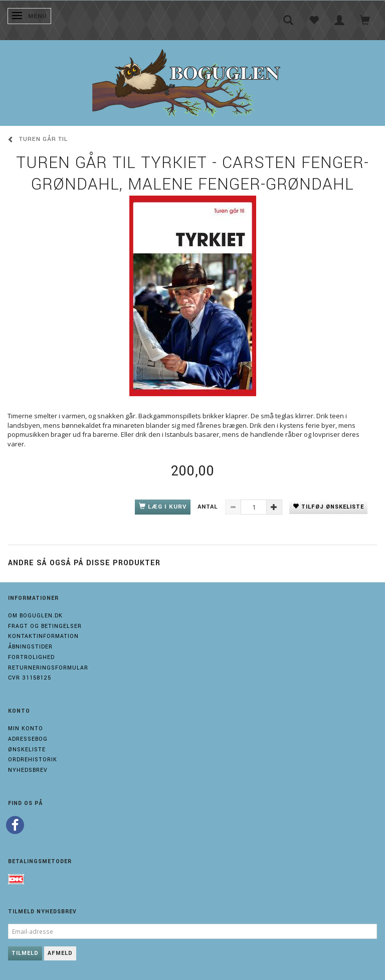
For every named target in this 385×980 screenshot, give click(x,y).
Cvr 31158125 (30, 678)
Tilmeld (25, 953)
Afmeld (60, 953)
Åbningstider (30, 647)
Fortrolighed (31, 657)
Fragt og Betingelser (45, 626)
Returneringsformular (48, 668)
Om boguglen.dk (35, 616)
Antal (209, 507)
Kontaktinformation (43, 636)
